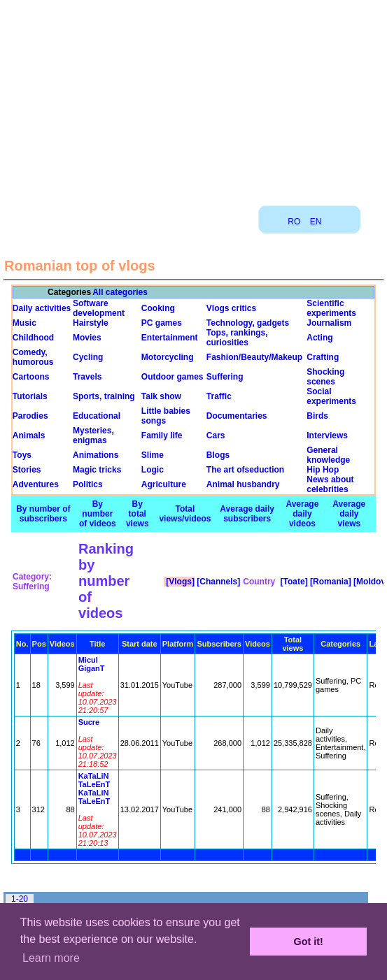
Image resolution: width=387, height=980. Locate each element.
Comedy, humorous (33, 357)
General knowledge (328, 455)
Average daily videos (302, 514)
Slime (153, 455)
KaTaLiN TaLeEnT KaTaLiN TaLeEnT (94, 788)
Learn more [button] (51, 958)
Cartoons (31, 377)
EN (316, 222)
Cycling (88, 357)
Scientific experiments (331, 308)
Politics (88, 484)
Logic (153, 470)
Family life (162, 435)
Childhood (33, 338)
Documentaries (237, 416)
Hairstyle (91, 323)
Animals (29, 435)
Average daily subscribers (247, 514)
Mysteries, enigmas (93, 435)
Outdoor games (173, 377)
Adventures (36, 484)
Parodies (30, 416)
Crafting (323, 357)
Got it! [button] (309, 942)
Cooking (158, 308)
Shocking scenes (325, 377)
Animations (96, 455)
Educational (97, 416)
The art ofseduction (245, 470)
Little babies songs (166, 416)
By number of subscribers (43, 514)
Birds (317, 416)
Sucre (89, 722)
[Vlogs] (179, 582)
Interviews (327, 435)
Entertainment (170, 338)
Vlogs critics (231, 308)
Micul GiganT (92, 664)
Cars (216, 435)
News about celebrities (330, 484)
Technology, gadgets (248, 323)
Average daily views (349, 514)
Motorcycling (168, 357)
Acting (319, 338)
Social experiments (331, 396)
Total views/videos (185, 514)
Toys (22, 455)
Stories (27, 470)
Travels (87, 377)
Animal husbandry (243, 484)
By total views (138, 514)
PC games (162, 323)
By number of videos (98, 514)
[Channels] (217, 582)
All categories (120, 292)
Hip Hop (323, 470)
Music (24, 323)
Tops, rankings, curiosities (237, 338)
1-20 (20, 899)
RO (294, 222)
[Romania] (330, 582)
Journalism (329, 323)
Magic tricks (97, 470)
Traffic (219, 396)
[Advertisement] (194, 98)
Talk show (161, 396)
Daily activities (42, 308)
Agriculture (164, 484)
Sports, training (104, 396)
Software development (99, 308)
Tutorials (30, 396)
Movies (87, 338)
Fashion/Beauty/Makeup (254, 357)
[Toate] (293, 582)
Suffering (225, 377)
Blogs (218, 455)
